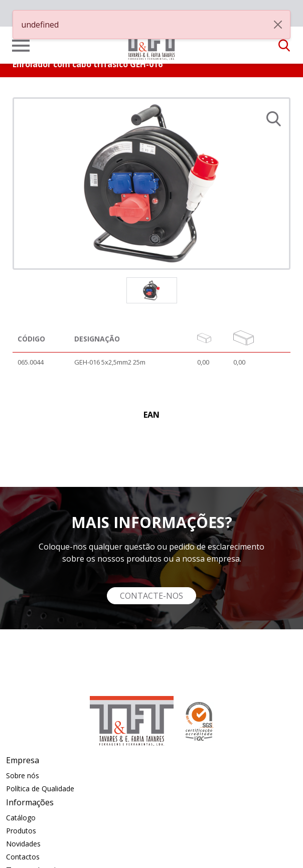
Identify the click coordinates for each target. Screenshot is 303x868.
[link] (151, 42)
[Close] (278, 25)
